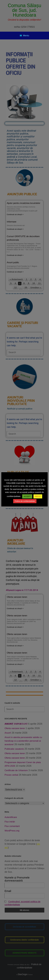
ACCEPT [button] (27, 496)
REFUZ (38, 496)
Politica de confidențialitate (25, 501)
